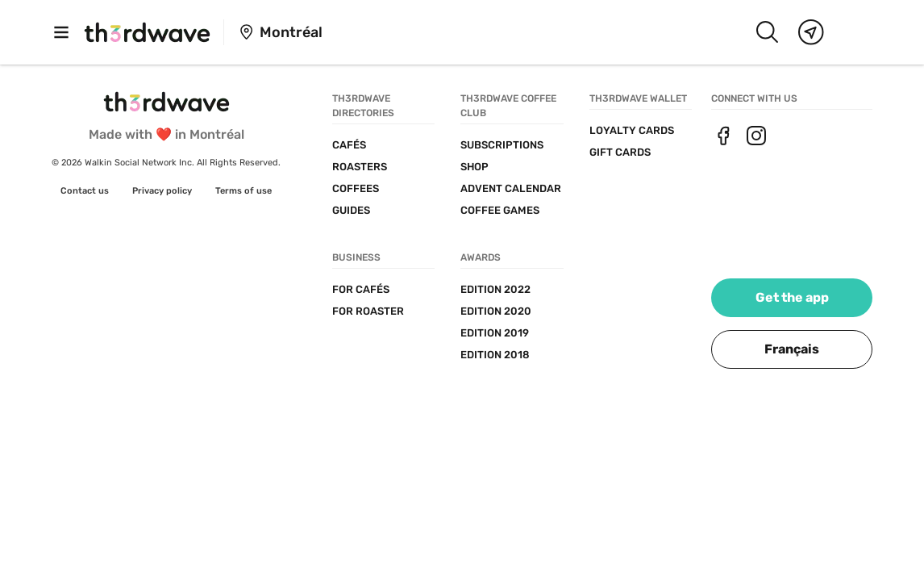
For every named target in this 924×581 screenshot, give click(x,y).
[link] (85, 191)
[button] (792, 349)
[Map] (811, 32)
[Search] (767, 32)
